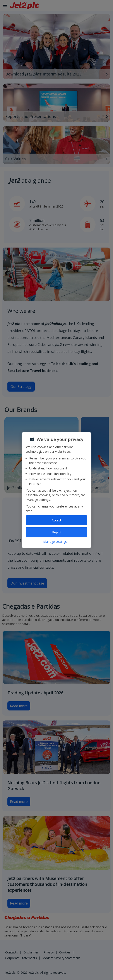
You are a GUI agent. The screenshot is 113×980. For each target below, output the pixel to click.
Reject (57, 532)
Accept (56, 520)
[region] (56, 490)
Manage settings (55, 542)
